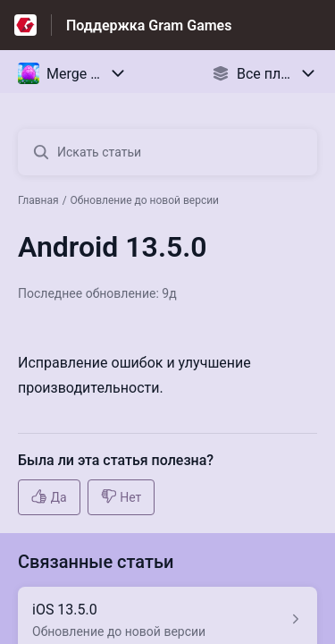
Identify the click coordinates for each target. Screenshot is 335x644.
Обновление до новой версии (145, 200)
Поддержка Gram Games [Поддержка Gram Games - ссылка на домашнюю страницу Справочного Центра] (149, 25)
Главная (38, 200)
